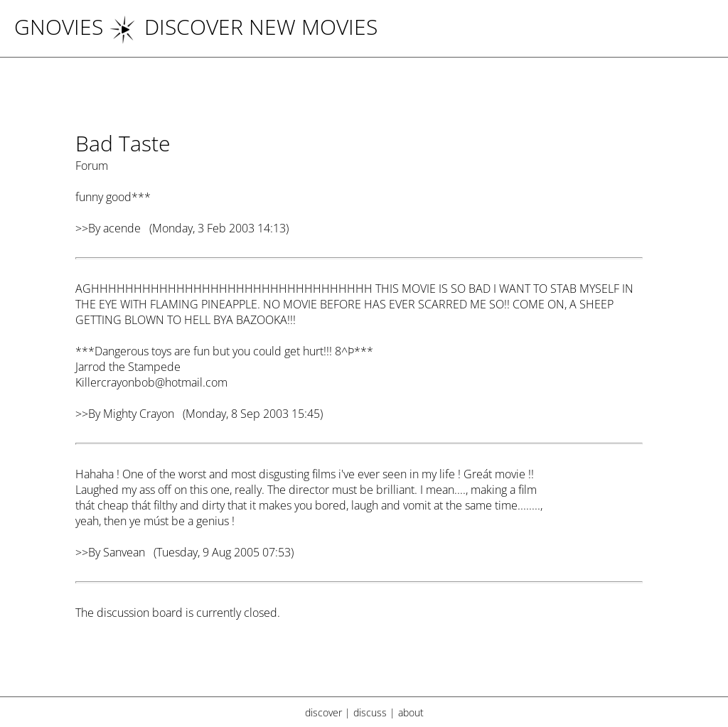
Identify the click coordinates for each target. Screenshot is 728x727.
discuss (370, 712)
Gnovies (59, 27)
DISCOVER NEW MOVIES (243, 27)
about (411, 712)
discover (323, 712)
